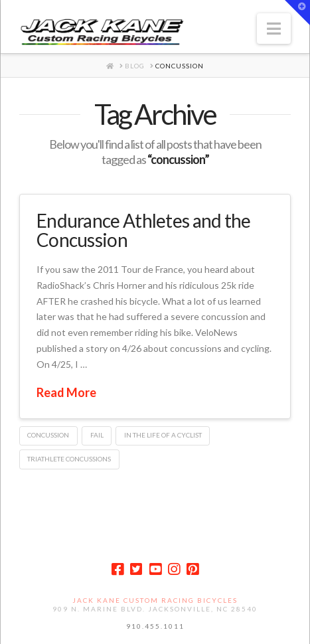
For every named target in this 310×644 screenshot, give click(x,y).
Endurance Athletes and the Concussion (144, 230)
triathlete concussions (69, 459)
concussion (48, 435)
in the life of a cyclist (163, 435)
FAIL (97, 435)
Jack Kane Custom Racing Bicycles (155, 600)
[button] (274, 29)
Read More (66, 392)
